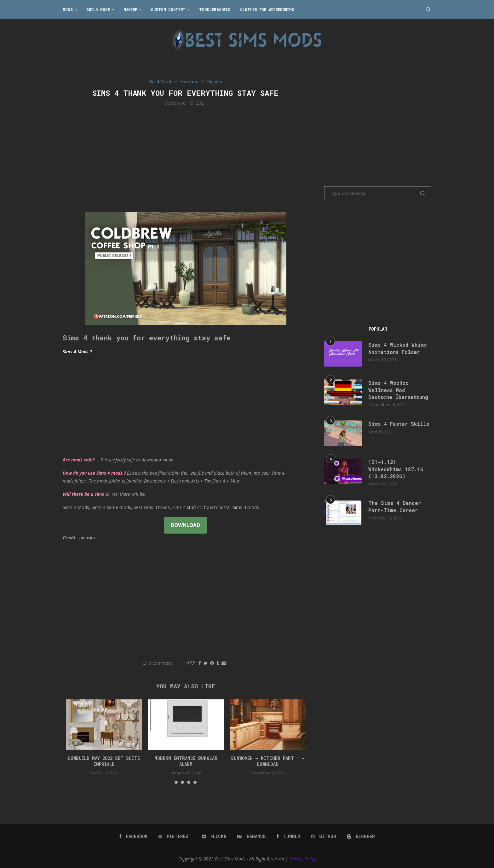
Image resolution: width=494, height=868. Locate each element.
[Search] (428, 9)
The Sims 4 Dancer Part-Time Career (395, 506)
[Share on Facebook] (200, 663)
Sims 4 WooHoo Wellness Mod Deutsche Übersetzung (398, 390)
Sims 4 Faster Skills (399, 424)
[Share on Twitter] (206, 663)
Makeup (130, 9)
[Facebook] (133, 836)
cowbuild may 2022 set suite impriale (104, 761)
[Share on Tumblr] (218, 663)
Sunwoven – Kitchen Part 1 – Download (268, 761)
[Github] (324, 836)
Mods (68, 9)
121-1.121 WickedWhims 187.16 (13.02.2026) (396, 469)
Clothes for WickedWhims (267, 9)
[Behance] (251, 836)
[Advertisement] (186, 158)
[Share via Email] (224, 663)
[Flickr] (214, 836)
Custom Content (168, 9)
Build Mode (98, 9)
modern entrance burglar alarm (186, 761)
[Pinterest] (175, 836)
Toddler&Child (215, 9)
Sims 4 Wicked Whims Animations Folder (397, 348)
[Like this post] (192, 663)
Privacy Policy (302, 859)
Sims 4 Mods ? (77, 352)
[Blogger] (361, 836)
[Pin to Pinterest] (212, 663)
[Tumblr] (288, 836)
